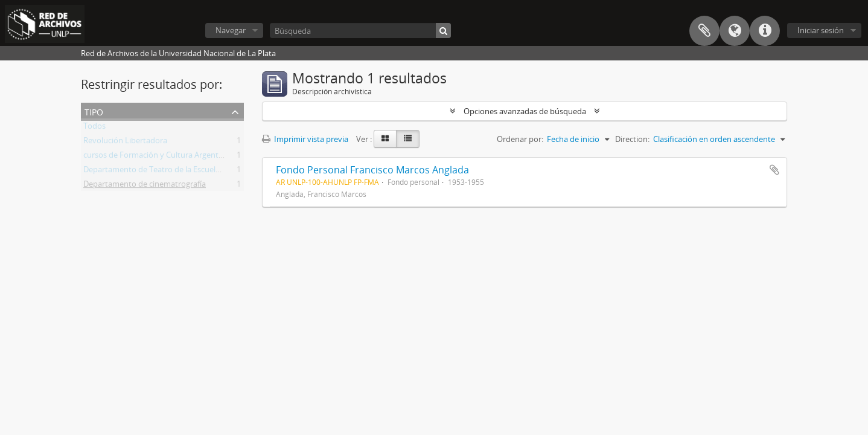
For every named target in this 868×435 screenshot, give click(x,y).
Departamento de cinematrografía (145, 186)
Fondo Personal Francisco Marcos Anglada (372, 170)
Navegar (231, 30)
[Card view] (385, 139)
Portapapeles (704, 31)
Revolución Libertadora (125, 143)
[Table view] (408, 139)
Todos (94, 128)
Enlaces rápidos (765, 31)
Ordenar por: (520, 139)
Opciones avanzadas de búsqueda (525, 111)
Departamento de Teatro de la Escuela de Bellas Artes (178, 172)
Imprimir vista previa (305, 139)
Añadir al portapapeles (774, 170)
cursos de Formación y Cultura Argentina (156, 157)
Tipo (94, 111)
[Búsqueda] (360, 31)
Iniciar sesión (821, 30)
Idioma (735, 31)
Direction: (632, 139)
